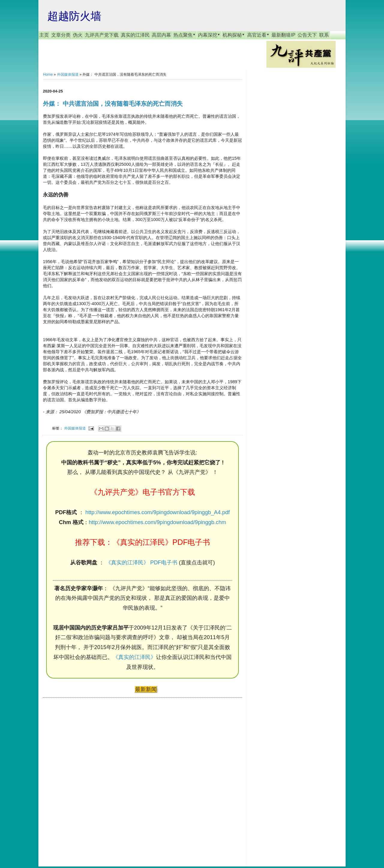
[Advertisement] (88, 776)
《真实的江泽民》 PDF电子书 (141, 563)
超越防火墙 (74, 16)
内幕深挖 (209, 35)
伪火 (78, 35)
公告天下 (307, 35)
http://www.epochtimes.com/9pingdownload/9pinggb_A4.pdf (158, 512)
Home (48, 74)
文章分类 (61, 35)
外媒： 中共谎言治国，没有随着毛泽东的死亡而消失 (113, 104)
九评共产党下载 (102, 35)
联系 (324, 35)
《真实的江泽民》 (134, 657)
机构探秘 (234, 35)
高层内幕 (161, 35)
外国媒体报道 (68, 74)
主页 (44, 35)
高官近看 (258, 35)
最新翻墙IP (283, 35)
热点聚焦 (184, 35)
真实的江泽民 (135, 35)
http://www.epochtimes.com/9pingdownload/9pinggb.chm (157, 522)
